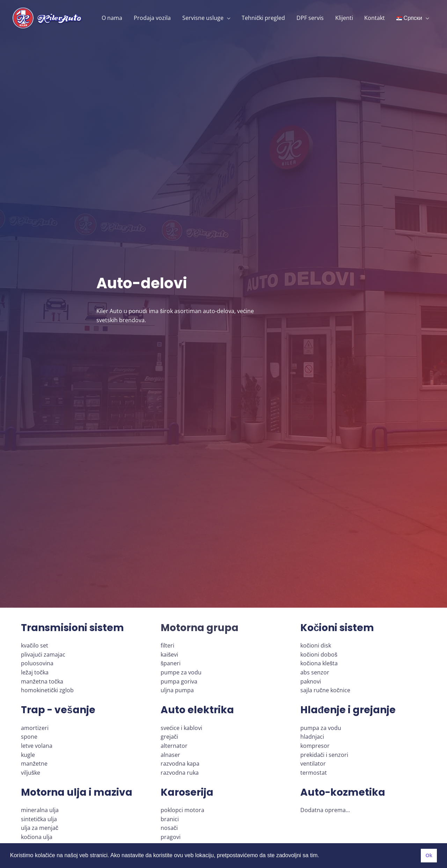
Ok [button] (429, 855)
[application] (228, 18)
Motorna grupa (200, 628)
